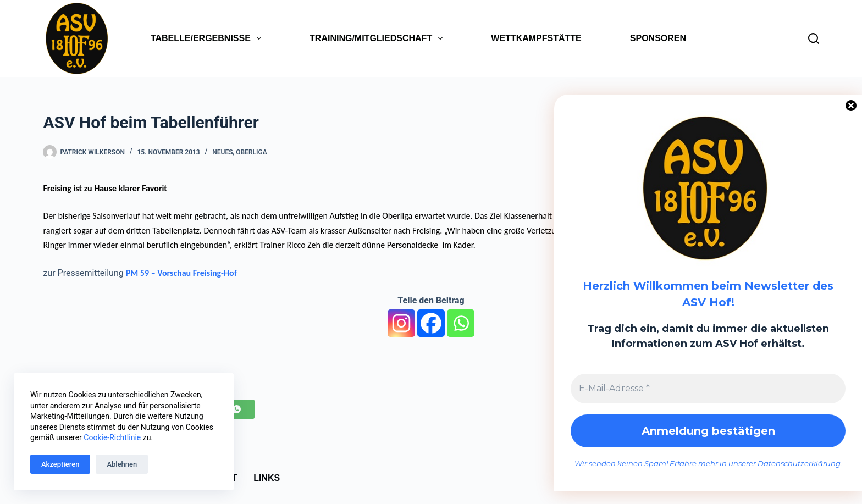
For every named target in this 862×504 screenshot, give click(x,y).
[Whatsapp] (461, 323)
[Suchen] (814, 38)
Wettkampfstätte (536, 38)
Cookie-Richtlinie (112, 437)
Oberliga (251, 152)
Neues (222, 152)
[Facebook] (431, 323)
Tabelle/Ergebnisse (208, 38)
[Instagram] (401, 323)
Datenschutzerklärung (799, 463)
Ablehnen (122, 464)
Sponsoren (658, 38)
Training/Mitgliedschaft (378, 38)
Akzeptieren (60, 464)
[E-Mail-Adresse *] (708, 389)
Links (267, 478)
